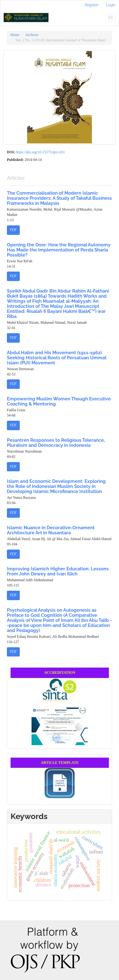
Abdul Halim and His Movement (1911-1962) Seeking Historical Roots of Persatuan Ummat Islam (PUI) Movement (57, 358)
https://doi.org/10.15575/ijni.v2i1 (41, 152)
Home (15, 35)
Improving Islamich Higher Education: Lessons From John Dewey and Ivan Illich (58, 571)
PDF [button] (13, 230)
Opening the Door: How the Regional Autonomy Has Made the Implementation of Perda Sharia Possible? (59, 250)
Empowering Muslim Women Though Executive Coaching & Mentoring (59, 401)
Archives (32, 35)
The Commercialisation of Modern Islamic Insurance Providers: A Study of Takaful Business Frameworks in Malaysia (59, 198)
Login (111, 5)
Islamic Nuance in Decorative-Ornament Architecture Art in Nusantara (51, 530)
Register (92, 5)
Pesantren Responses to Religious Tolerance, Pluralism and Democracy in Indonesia (56, 443)
